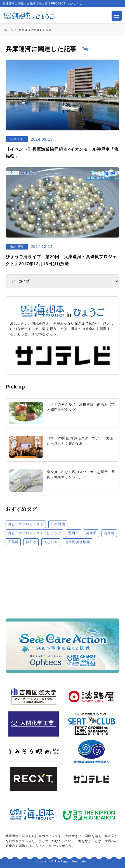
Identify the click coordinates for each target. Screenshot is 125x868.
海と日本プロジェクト (26, 524)
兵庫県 (91, 533)
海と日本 (51, 542)
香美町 (13, 542)
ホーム (9, 30)
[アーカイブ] (62, 281)
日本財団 (58, 524)
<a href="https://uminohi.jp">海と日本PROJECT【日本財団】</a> (62, 582)
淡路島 (109, 533)
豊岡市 (74, 533)
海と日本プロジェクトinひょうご (34, 533)
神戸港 (31, 542)
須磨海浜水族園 (77, 542)
